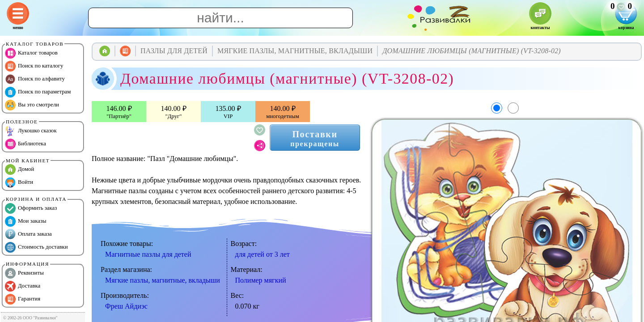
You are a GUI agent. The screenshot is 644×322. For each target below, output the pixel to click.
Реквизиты (24, 273)
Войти (19, 182)
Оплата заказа (28, 234)
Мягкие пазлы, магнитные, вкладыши (163, 280)
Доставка (23, 286)
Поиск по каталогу (34, 66)
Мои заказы (26, 221)
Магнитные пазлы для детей (148, 254)
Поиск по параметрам (38, 92)
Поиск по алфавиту (35, 79)
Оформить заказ (31, 208)
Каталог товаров (31, 53)
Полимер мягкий (261, 280)
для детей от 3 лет (263, 254)
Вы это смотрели (32, 105)
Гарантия (23, 299)
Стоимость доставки (36, 247)
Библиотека (25, 144)
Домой (19, 169)
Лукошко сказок (31, 131)
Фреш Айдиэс (126, 306)
